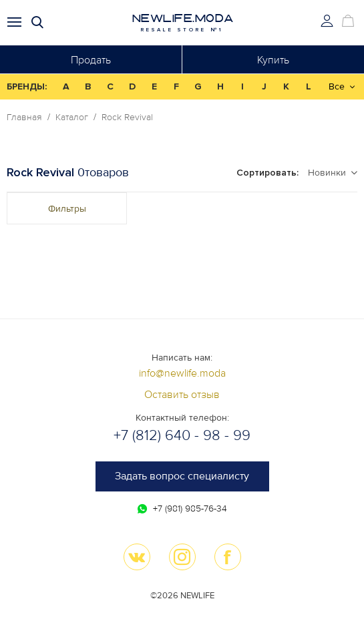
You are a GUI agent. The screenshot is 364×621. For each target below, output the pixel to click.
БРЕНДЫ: (27, 86)
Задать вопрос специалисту (182, 476)
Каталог (72, 118)
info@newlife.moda (182, 373)
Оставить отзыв (182, 395)
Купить (273, 60)
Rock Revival (127, 118)
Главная (24, 118)
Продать (91, 60)
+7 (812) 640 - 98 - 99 (182, 436)
